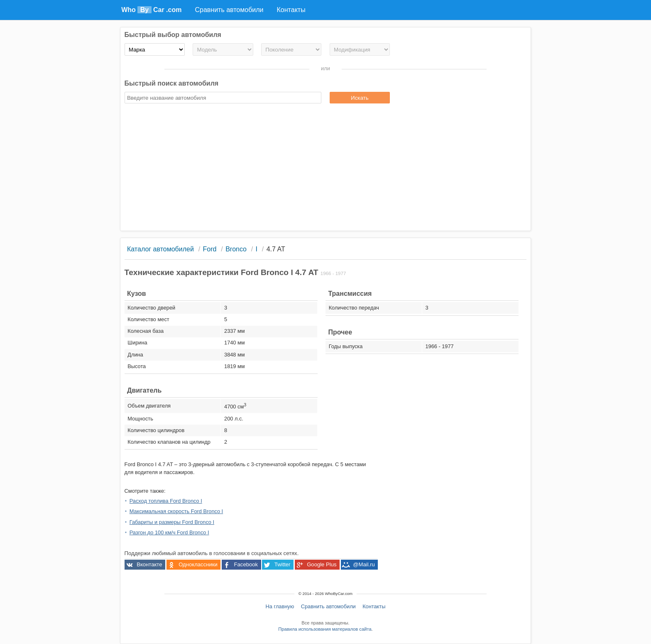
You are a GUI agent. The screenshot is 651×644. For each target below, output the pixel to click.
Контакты (374, 606)
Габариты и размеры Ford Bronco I (172, 522)
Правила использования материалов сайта (325, 629)
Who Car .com (151, 10)
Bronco (236, 249)
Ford (210, 249)
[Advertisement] (326, 168)
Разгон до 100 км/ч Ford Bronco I (169, 532)
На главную (280, 606)
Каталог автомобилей (160, 249)
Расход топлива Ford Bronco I (166, 501)
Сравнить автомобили (328, 606)
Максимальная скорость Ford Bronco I (176, 511)
